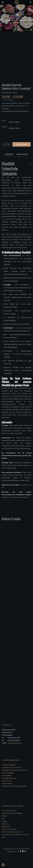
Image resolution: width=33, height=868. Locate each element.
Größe (4, 134)
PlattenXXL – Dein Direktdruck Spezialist (15, 511)
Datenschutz (6, 840)
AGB (3, 832)
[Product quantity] (6, 158)
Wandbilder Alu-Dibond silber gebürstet (15, 784)
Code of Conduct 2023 (9, 843)
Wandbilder (12, 18)
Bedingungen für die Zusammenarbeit (14, 800)
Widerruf (4, 829)
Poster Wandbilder (8, 786)
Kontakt (4, 835)
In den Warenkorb (22, 158)
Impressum (5, 837)
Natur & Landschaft (24, 18)
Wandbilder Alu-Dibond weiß (11, 781)
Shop (4, 18)
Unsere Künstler (7, 794)
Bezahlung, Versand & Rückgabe (12, 827)
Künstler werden (7, 797)
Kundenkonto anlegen (9, 824)
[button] (30, 2)
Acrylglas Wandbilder (9, 778)
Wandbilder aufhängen (9, 792)
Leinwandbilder (7, 789)
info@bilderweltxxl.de (14, 756)
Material (4, 140)
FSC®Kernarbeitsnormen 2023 (12, 845)
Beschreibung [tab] (9, 168)
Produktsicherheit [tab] (22, 168)
